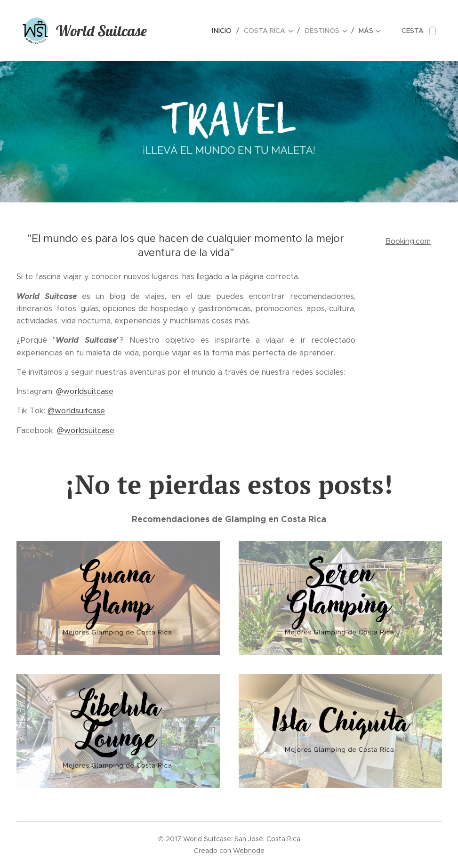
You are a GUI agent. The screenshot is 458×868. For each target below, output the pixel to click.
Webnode (249, 851)
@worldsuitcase (85, 391)
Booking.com (408, 241)
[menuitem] (179, 31)
